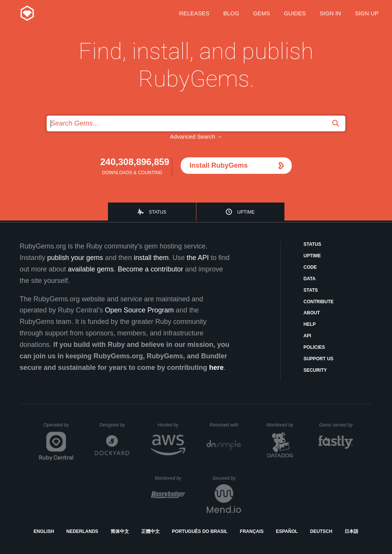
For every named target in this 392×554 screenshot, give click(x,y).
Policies (314, 347)
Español (287, 531)
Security (315, 370)
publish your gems (75, 258)
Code (310, 267)
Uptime (246, 212)
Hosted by (171, 425)
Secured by (227, 478)
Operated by (59, 428)
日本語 (351, 531)
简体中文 (120, 531)
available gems (91, 269)
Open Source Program (139, 310)
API (307, 336)
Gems (261, 13)
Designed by (114, 425)
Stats (311, 290)
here (216, 368)
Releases (194, 13)
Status (158, 212)
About (312, 313)
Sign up (367, 13)
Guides (295, 13)
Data (310, 279)
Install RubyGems (219, 165)
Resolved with (225, 425)
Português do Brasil (200, 531)
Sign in (330, 13)
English (44, 531)
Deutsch (321, 531)
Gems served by (336, 425)
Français (252, 531)
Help (310, 324)
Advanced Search (193, 136)
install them (151, 258)
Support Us (318, 359)
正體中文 (150, 531)
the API (198, 258)
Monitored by (282, 425)
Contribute (319, 302)
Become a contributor (150, 269)
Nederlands (82, 531)
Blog (231, 13)
